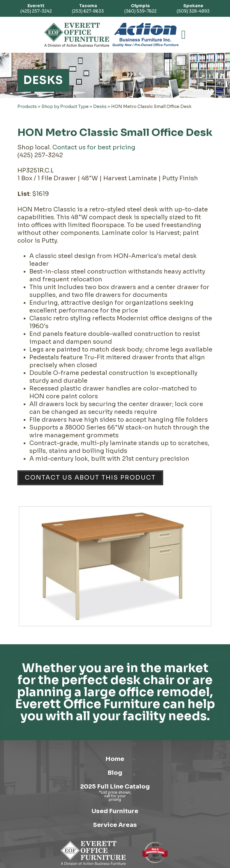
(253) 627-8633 (88, 8)
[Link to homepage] (77, 35)
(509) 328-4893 (193, 8)
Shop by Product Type (65, 106)
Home (115, 759)
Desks (100, 106)
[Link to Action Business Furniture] (145, 35)
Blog (115, 773)
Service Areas (115, 825)
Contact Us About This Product (90, 478)
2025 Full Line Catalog (115, 787)
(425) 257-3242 (36, 8)
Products (27, 106)
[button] (184, 35)
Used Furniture (115, 811)
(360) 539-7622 (140, 8)
